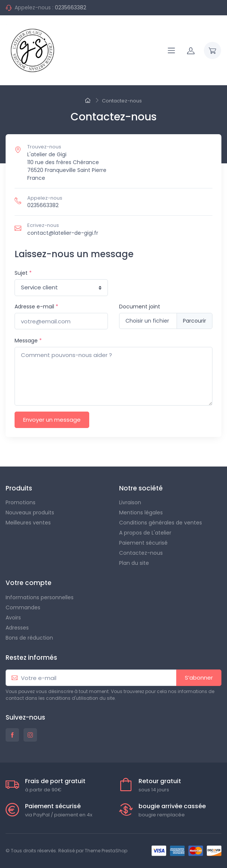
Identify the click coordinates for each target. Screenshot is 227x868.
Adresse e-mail (36, 307)
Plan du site (134, 563)
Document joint (140, 307)
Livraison (130, 502)
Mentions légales (141, 513)
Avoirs (13, 618)
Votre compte (29, 583)
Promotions (21, 502)
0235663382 (71, 7)
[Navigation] (171, 50)
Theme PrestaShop (106, 851)
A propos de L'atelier (145, 533)
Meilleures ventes (28, 523)
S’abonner (199, 678)
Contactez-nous (141, 553)
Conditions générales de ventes (161, 523)
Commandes (23, 607)
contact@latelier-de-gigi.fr (63, 233)
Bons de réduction (29, 638)
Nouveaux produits (30, 513)
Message (28, 341)
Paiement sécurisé (143, 543)
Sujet (23, 273)
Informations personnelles (40, 597)
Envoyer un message (52, 420)
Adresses (17, 628)
